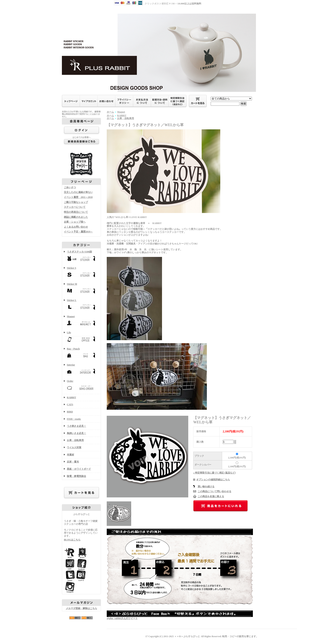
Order (81, 386)
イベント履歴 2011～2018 (78, 197)
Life (81, 337)
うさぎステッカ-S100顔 (81, 256)
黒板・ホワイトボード (79, 469)
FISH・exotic (74, 419)
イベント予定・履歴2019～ (78, 232)
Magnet (81, 321)
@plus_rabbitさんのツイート (122, 618)
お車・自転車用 (75, 440)
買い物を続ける (206, 487)
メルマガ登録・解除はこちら (82, 608)
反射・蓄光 (73, 462)
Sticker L (81, 305)
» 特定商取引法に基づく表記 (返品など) (214, 473)
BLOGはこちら (72, 540)
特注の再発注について (76, 212)
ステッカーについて (75, 207)
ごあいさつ (70, 187)
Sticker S (81, 273)
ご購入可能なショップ (76, 202)
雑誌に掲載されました (76, 217)
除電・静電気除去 (76, 476)
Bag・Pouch (81, 353)
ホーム (110, 112)
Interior (81, 370)
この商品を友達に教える (211, 496)
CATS (70, 405)
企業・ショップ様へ (75, 222)
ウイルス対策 (74, 447)
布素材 (70, 455)
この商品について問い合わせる (214, 491)
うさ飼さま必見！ (76, 426)
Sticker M (81, 289)
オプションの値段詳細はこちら (213, 480)
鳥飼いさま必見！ (76, 433)
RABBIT (71, 398)
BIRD (70, 412)
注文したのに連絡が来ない (78, 192)
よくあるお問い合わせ (76, 227)
